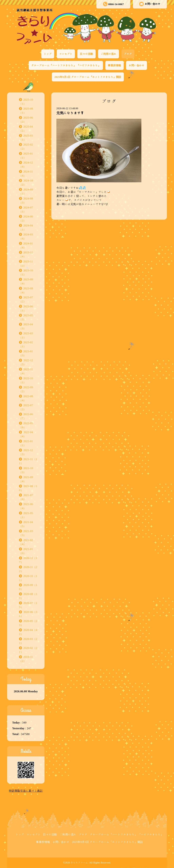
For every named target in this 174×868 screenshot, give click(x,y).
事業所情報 (115, 65)
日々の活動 (86, 54)
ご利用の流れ (108, 54)
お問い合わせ (150, 4)
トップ (48, 54)
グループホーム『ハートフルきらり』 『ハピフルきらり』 (66, 65)
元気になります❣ (70, 113)
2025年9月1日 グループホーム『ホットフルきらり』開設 (88, 77)
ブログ (128, 54)
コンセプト (66, 54)
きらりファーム (79, 863)
